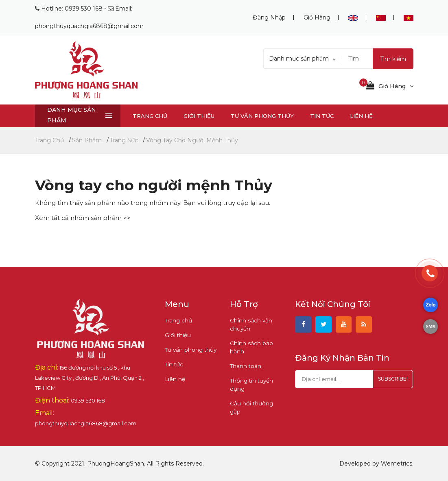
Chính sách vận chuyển (249, 324)
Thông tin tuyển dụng (250, 385)
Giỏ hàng (317, 17)
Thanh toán (245, 366)
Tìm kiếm (393, 59)
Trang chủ (150, 116)
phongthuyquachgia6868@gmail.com (89, 26)
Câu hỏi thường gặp (256, 403)
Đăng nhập (269, 17)
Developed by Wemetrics (376, 464)
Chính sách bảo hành (250, 347)
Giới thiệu (199, 116)
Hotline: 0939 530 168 (72, 9)
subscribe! (390, 381)
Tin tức (322, 116)
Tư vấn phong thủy (262, 116)
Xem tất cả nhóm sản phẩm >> (83, 218)
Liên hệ (361, 116)
